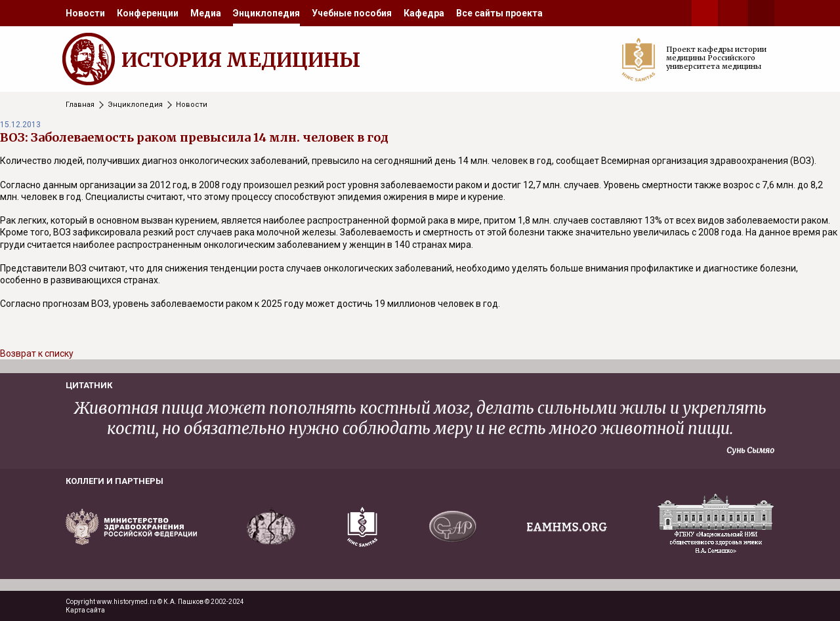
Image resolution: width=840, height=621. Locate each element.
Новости (85, 13)
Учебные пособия (352, 13)
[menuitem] (85, 13)
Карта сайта (85, 610)
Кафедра (424, 13)
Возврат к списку (37, 353)
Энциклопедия (266, 13)
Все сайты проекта (499, 13)
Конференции (148, 13)
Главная (80, 105)
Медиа (206, 13)
